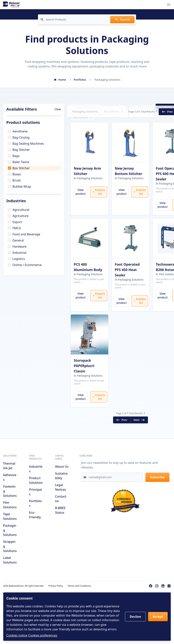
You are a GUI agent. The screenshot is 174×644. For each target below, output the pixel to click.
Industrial (17, 253)
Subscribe (157, 492)
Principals (35, 507)
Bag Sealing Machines (26, 144)
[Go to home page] (11, 5)
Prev (145, 107)
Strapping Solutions (10, 561)
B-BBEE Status (60, 525)
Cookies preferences (43, 635)
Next (162, 107)
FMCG (14, 228)
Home (60, 80)
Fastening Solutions (10, 506)
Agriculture (18, 216)
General (16, 240)
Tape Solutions (10, 531)
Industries (36, 484)
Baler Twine (19, 162)
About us (62, 481)
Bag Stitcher (19, 150)
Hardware (17, 246)
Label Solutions (10, 575)
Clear (58, 109)
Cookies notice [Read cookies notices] (17, 635)
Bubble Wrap (19, 186)
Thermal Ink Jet (9, 481)
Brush (14, 180)
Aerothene (18, 131)
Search (122, 20)
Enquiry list (99, 199)
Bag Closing (19, 137)
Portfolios (80, 80)
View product (81, 199)
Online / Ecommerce (25, 265)
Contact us (61, 513)
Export (15, 222)
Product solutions (36, 495)
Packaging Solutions (86, 107)
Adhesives (10, 492)
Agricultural (19, 210)
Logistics (16, 259)
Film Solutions (10, 520)
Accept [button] (158, 617)
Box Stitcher (19, 168)
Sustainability (61, 490)
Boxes (14, 174)
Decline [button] (135, 617)
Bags (14, 156)
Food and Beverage (24, 234)
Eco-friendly (35, 530)
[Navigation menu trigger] (169, 5)
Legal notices (60, 502)
